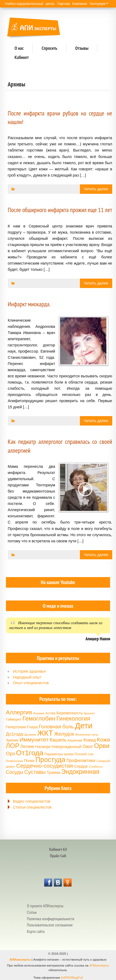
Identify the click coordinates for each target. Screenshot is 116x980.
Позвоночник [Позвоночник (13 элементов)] (14, 761)
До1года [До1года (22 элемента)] (15, 734)
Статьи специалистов (32, 807)
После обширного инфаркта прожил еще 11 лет (60, 210)
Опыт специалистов (31, 683)
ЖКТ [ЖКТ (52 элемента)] (45, 733)
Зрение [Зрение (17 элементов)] (12, 740)
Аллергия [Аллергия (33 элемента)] (19, 712)
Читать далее (96, 189)
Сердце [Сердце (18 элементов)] (81, 766)
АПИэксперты (20, 960)
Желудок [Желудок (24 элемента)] (64, 734)
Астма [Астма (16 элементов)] (50, 713)
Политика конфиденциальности (51, 919)
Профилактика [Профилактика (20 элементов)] (81, 761)
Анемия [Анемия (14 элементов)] (39, 713)
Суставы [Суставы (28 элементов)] (35, 772)
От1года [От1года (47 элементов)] (30, 753)
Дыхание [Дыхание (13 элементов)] (30, 735)
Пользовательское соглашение (50, 925)
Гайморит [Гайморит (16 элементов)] (14, 719)
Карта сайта (36, 931)
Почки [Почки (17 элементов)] (29, 761)
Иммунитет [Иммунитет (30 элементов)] (34, 740)
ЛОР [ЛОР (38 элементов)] (13, 746)
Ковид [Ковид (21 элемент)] (90, 740)
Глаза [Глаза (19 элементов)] (32, 727)
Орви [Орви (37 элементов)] (102, 746)
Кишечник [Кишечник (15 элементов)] (75, 740)
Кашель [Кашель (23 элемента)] (58, 740)
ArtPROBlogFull (72, 978)
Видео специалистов (32, 801)
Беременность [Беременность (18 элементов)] (70, 713)
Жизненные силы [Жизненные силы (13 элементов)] (87, 735)
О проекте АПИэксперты (45, 906)
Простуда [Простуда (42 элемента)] (50, 760)
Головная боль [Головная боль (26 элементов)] (56, 727)
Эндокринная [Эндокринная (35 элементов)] (80, 772)
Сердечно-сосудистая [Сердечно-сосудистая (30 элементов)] (45, 766)
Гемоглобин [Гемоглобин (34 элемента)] (39, 719)
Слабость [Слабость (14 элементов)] (96, 767)
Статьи (32, 912)
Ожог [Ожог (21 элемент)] (88, 746)
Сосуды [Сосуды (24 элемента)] (15, 772)
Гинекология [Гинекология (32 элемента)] (73, 719)
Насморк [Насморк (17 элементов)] (43, 747)
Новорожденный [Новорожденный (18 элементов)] (66, 747)
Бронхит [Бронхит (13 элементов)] (89, 713)
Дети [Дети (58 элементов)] (84, 726)
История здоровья (29, 671)
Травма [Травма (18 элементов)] (53, 772)
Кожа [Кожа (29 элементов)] (103, 740)
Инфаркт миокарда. (29, 304)
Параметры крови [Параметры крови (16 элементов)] (59, 754)
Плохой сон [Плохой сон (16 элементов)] (84, 754)
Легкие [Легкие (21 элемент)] (27, 746)
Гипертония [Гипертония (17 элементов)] (16, 727)
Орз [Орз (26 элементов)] (10, 754)
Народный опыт (27, 677)
